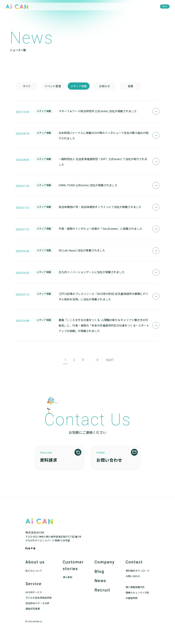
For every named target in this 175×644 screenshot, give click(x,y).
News (100, 581)
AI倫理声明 (132, 598)
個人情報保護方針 (135, 587)
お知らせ (105, 86)
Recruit (102, 590)
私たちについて (34, 571)
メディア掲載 (79, 86)
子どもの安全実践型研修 (39, 598)
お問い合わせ (133, 576)
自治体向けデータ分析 (37, 603)
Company (105, 562)
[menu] (165, 6)
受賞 (131, 86)
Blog (99, 572)
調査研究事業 (33, 609)
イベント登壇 (53, 86)
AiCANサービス (34, 592)
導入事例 (68, 577)
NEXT (110, 360)
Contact (134, 562)
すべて (27, 86)
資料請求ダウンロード (138, 571)
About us (35, 562)
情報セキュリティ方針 (137, 593)
